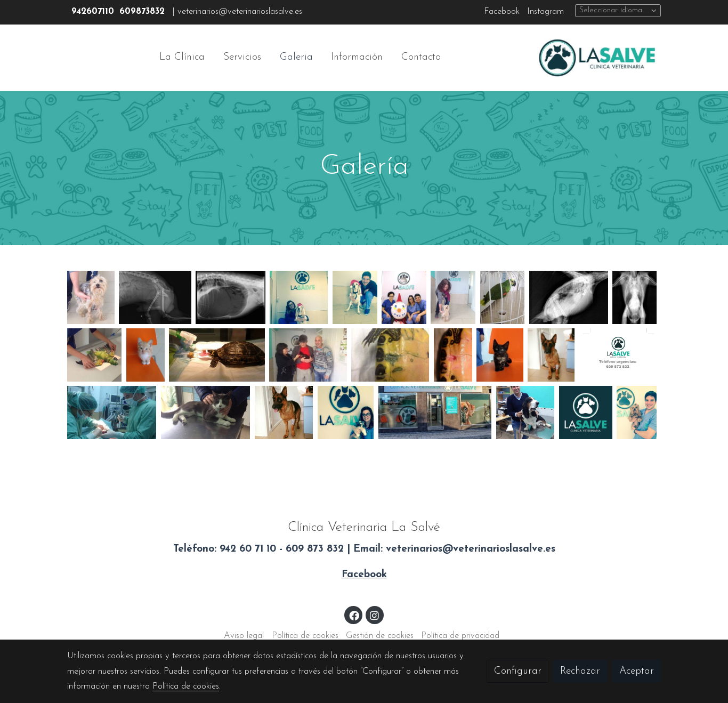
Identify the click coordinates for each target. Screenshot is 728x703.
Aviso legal (244, 636)
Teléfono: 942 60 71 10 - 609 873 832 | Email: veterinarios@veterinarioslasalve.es (364, 549)
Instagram (545, 12)
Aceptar (637, 671)
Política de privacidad (460, 636)
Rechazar (580, 671)
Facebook (502, 12)
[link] (597, 58)
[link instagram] (375, 615)
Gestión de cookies (380, 636)
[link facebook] (354, 615)
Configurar (518, 671)
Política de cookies (305, 636)
